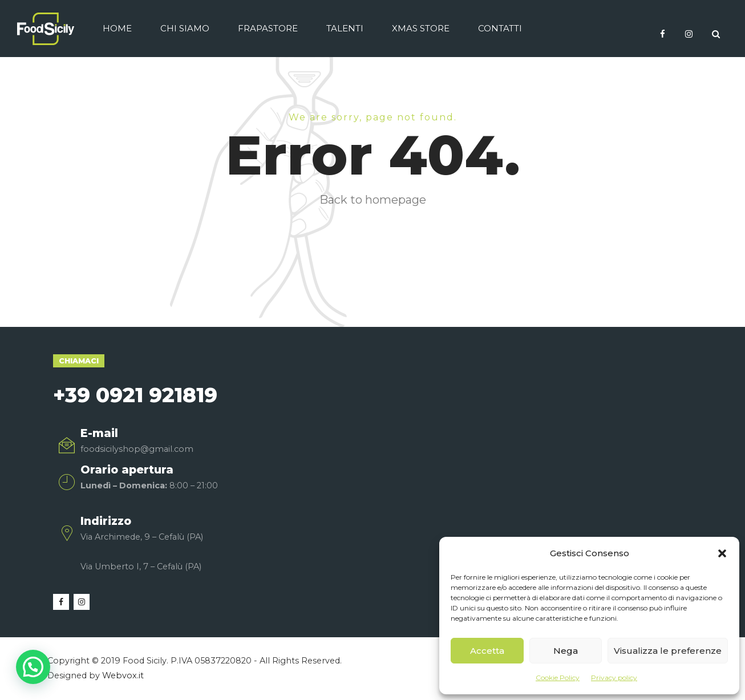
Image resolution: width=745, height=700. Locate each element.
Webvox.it (123, 675)
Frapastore (268, 28)
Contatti (500, 28)
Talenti (345, 28)
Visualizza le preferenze (668, 651)
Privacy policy (614, 677)
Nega (566, 651)
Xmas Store (421, 28)
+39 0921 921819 (135, 395)
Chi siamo (185, 28)
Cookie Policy (558, 677)
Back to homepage (373, 200)
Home (117, 28)
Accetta (487, 651)
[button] (722, 553)
